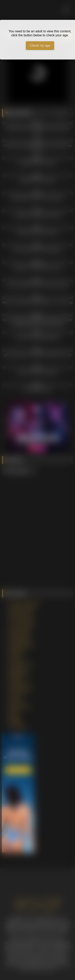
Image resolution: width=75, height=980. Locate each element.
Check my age (40, 46)
